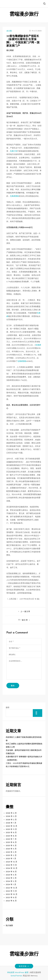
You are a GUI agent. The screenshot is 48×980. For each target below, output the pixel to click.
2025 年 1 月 (11, 858)
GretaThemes (16, 976)
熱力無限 (9, 925)
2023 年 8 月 (11, 901)
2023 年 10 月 (12, 894)
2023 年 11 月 (11, 891)
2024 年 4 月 (11, 875)
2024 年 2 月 (11, 881)
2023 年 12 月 (11, 888)
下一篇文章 (23, 620)
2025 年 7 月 (11, 839)
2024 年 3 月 (11, 878)
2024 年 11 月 (11, 865)
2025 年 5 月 (11, 845)
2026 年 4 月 (11, 813)
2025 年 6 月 (11, 842)
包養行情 (14, 151)
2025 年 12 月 (11, 826)
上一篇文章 (25, 611)
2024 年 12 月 (11, 862)
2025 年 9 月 (11, 832)
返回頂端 (24, 966)
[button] (44, 4)
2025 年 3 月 (11, 852)
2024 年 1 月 (11, 884)
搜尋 (8, 707)
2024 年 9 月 (11, 872)
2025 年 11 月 (11, 829)
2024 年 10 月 (12, 868)
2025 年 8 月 (11, 836)
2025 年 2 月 (11, 855)
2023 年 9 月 (11, 897)
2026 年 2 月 (11, 820)
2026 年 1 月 (11, 823)
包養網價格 (14, 196)
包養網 (38, 345)
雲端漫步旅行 (24, 14)
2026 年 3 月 (11, 816)
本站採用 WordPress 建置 (18, 972)
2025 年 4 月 (11, 849)
